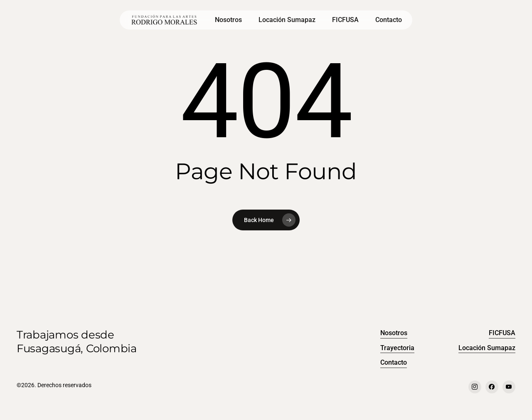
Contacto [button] (394, 362)
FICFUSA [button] (502, 333)
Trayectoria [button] (397, 348)
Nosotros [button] (394, 333)
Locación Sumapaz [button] (487, 348)
